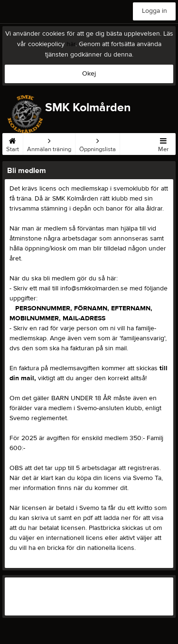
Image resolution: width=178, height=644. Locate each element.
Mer (163, 143)
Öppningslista (98, 143)
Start (13, 143)
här (71, 44)
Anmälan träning (49, 143)
